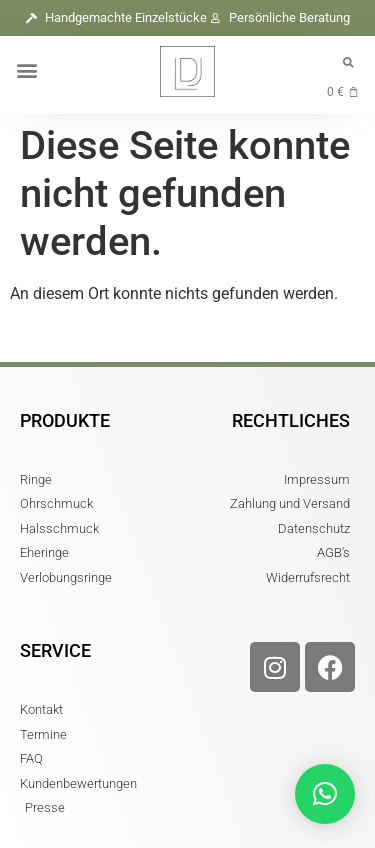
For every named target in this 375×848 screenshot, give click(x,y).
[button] (26, 69)
